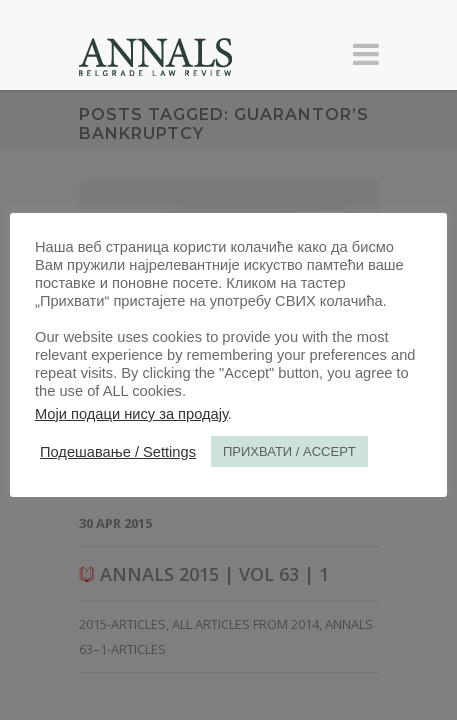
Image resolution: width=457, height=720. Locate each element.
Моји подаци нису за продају (131, 414)
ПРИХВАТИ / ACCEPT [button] (289, 451)
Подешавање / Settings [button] (118, 452)
